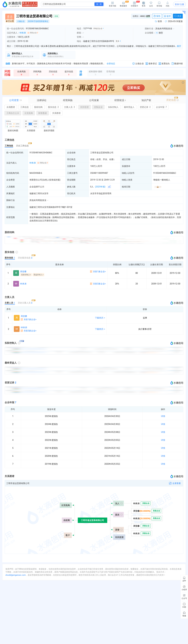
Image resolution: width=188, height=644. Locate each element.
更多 (118, 41)
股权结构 (38, 107)
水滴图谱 (11, 107)
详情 (163, 416)
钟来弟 (23, 33)
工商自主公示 (13, 113)
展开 (179, 46)
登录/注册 (179, 4)
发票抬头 (164, 64)
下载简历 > (100, 318)
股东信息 (53, 107)
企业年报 (161, 107)
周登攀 (23, 272)
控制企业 (98, 107)
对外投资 (85, 107)
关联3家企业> (99, 284)
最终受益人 (129, 107)
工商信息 (25, 107)
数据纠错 (177, 64)
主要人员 (69, 107)
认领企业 (138, 64)
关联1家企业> (99, 272)
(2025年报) (100, 187)
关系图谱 (56, 113)
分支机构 (29, 113)
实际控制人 (113, 107)
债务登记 (151, 64)
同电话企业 (99, 29)
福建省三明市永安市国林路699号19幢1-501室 (51, 207)
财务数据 (43, 113)
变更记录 (145, 107)
